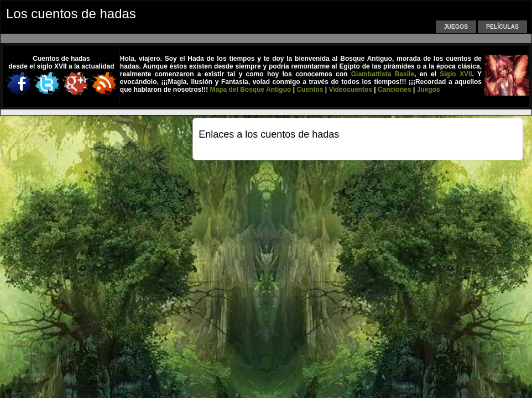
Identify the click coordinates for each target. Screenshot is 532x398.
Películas (502, 27)
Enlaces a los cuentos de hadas (269, 134)
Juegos (456, 27)
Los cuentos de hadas (71, 14)
